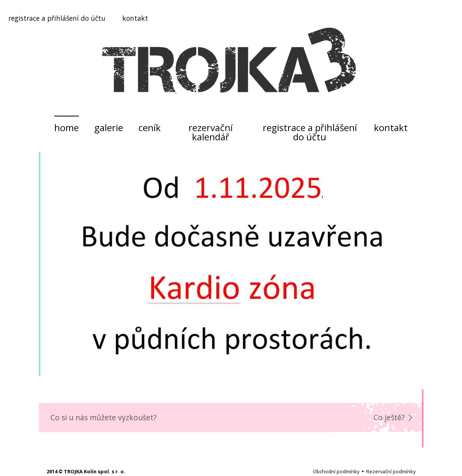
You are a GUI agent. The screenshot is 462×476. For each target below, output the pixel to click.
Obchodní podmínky (336, 471)
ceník (150, 127)
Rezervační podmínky (391, 471)
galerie (109, 127)
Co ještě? (389, 417)
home (67, 127)
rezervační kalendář (211, 132)
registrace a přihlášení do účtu (57, 18)
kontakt (135, 18)
